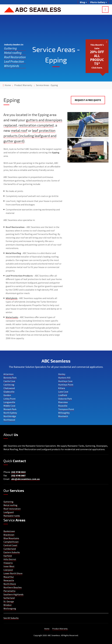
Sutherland (9, 598)
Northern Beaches (13, 587)
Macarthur (9, 577)
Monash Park (10, 409)
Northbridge (10, 416)
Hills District (10, 559)
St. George (9, 601)
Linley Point (10, 399)
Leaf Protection (14, 61)
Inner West (9, 566)
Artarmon (8, 374)
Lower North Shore (13, 573)
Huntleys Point (66, 385)
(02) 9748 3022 (18, 472)
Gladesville (9, 392)
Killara (62, 388)
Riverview (63, 402)
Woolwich (63, 416)
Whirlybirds (12, 66)
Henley (62, 374)
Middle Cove (9, 406)
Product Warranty (23, 85)
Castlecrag (9, 385)
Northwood (9, 420)
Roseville (63, 406)
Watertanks (12, 317)
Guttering (10, 48)
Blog (83, 2)
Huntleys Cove (65, 381)
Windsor (8, 605)
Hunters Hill (64, 378)
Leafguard (9, 512)
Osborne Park (65, 399)
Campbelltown (11, 542)
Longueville (9, 402)
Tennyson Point (66, 409)
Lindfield (63, 395)
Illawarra (8, 563)
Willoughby (64, 413)
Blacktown (9, 535)
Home (8, 85)
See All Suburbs (11, 618)
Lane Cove (63, 392)
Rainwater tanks (12, 516)
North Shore (10, 584)
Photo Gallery (98, 2)
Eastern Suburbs (12, 552)
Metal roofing (13, 53)
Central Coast (10, 545)
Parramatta (9, 591)
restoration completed (36, 125)
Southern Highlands (13, 594)
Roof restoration (12, 509)
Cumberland (10, 549)
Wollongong (10, 608)
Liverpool (8, 570)
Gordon (7, 395)
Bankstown (9, 531)
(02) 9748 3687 (18, 475)
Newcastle (9, 580)
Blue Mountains (11, 538)
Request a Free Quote (88, 100)
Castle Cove (9, 381)
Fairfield (8, 556)
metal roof (19, 130)
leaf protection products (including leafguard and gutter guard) (30, 136)
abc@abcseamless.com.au (25, 479)
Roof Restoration (15, 57)
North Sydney (10, 413)
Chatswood (9, 388)
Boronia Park (10, 378)
